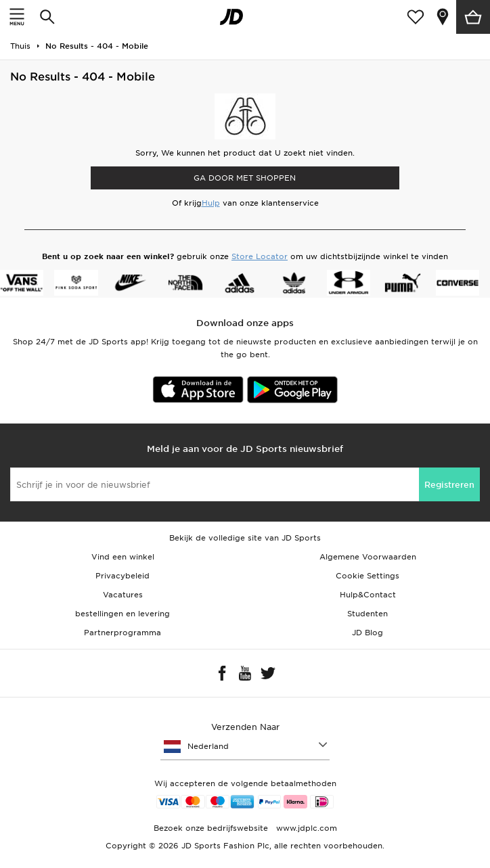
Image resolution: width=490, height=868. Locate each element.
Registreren (449, 485)
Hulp (211, 203)
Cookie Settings (367, 576)
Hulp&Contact (368, 595)
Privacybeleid (122, 576)
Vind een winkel (123, 557)
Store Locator (260, 256)
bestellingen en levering (122, 614)
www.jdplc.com (305, 828)
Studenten (367, 614)
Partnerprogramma (122, 633)
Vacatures (123, 595)
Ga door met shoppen (245, 178)
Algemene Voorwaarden (368, 557)
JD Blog (367, 633)
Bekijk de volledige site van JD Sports (245, 538)
